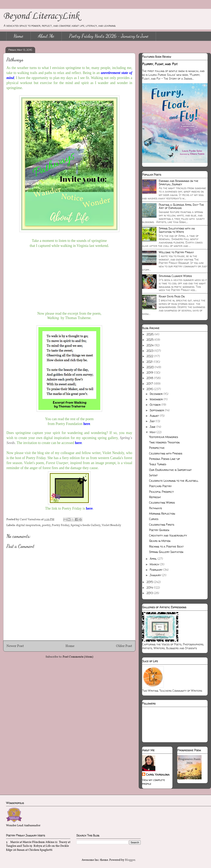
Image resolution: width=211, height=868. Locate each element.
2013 (150, 593)
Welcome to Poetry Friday (176, 252)
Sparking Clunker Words (175, 276)
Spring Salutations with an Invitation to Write (177, 230)
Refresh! (155, 497)
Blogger (130, 860)
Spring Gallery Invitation (166, 552)
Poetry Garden (159, 530)
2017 (150, 384)
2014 (150, 588)
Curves (154, 519)
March (155, 564)
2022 (150, 356)
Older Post (124, 646)
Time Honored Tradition (164, 442)
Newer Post (15, 646)
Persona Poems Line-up (164, 459)
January (156, 575)
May (153, 432)
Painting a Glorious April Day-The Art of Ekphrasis (181, 206)
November (157, 399)
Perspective (157, 448)
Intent (153, 475)
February (156, 570)
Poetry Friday (61, 525)
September (157, 410)
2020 (151, 367)
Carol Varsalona (158, 774)
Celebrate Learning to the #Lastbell (174, 481)
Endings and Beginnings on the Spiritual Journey (179, 183)
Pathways (156, 508)
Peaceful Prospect (161, 492)
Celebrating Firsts (162, 525)
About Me (46, 36)
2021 (150, 362)
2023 (150, 351)
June (153, 427)
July (153, 421)
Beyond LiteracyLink (41, 16)
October (156, 405)
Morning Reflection (162, 514)
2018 (150, 378)
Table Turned (158, 464)
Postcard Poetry (160, 486)
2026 (151, 334)
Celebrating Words (162, 502)
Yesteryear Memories (164, 437)
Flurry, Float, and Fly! (160, 64)
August (155, 416)
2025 (150, 340)
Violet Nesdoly (111, 525)
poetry (46, 525)
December (157, 394)
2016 (150, 389)
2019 (150, 373)
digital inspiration (28, 525)
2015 (150, 582)
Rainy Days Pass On (172, 296)
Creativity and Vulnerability (168, 535)
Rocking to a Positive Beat (166, 546)
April (154, 559)
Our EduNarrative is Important (170, 470)
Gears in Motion (160, 541)
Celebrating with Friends (166, 453)
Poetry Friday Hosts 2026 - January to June (109, 36)
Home (18, 36)
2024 (150, 345)
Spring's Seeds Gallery (86, 525)
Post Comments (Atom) (78, 657)
